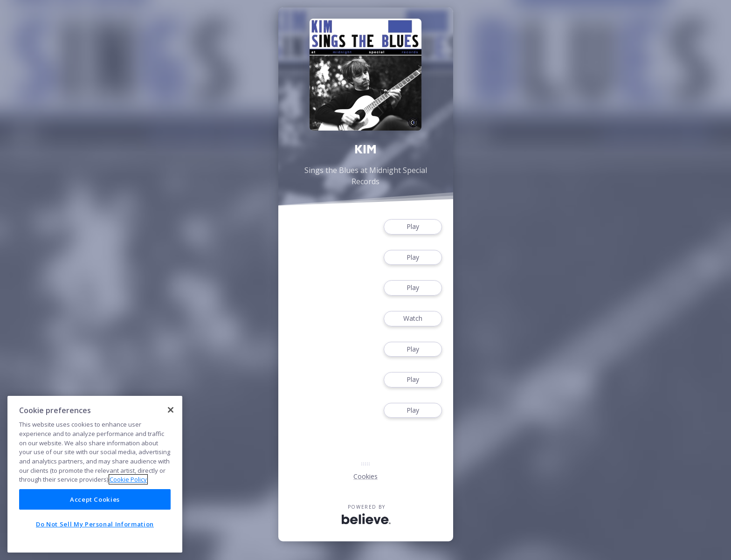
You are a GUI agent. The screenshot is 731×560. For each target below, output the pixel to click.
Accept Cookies (95, 499)
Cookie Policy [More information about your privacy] (128, 479)
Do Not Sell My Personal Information (95, 524)
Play (413, 227)
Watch (413, 319)
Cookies (365, 476)
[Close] (171, 410)
